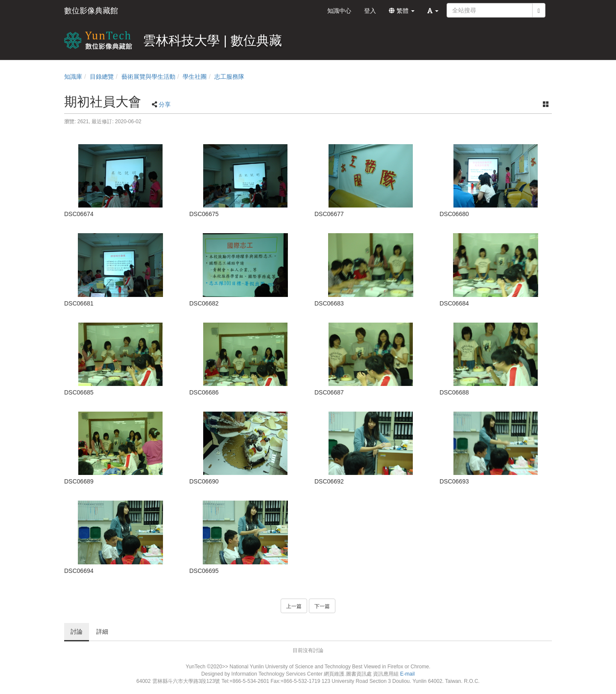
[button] (433, 11)
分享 (165, 104)
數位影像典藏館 (91, 11)
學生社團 (195, 77)
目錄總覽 (102, 77)
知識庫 (73, 77)
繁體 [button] (402, 11)
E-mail (407, 674)
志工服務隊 (229, 77)
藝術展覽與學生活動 (148, 77)
